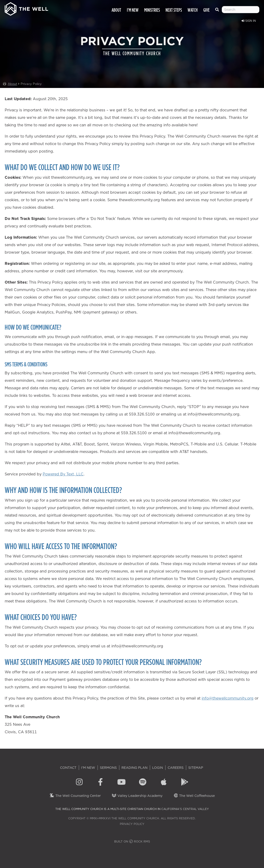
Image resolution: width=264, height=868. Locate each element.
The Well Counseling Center (75, 796)
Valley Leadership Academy (137, 796)
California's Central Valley (185, 809)
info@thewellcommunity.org (228, 698)
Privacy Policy (132, 824)
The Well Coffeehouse (194, 796)
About (12, 84)
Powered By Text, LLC (63, 474)
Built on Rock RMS (132, 841)
